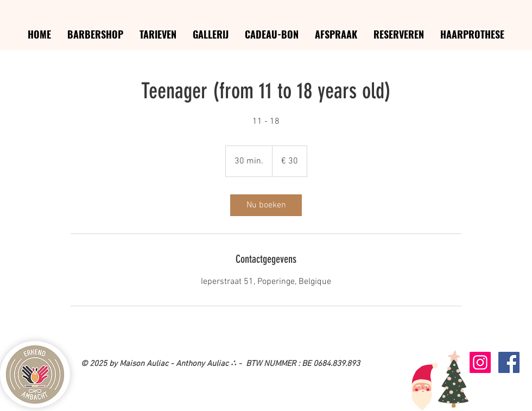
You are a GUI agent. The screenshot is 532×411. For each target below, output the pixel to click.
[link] (266, 205)
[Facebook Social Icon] (509, 362)
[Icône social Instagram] (480, 362)
